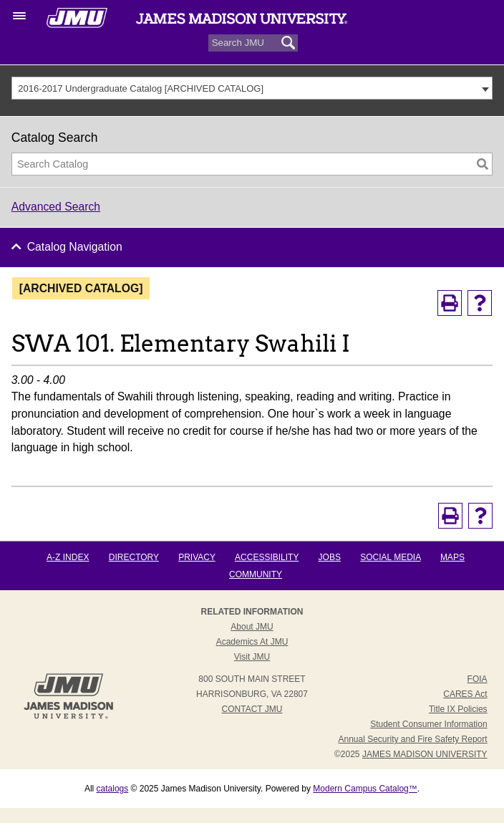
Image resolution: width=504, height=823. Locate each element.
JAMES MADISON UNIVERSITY (425, 754)
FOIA (478, 679)
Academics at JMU (252, 642)
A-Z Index (68, 557)
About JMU (252, 627)
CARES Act (465, 694)
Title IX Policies (458, 709)
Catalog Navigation (75, 247)
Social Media (390, 557)
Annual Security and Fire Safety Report (412, 739)
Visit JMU (252, 657)
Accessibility (267, 557)
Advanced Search (56, 207)
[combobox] (252, 88)
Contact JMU (252, 709)
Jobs (330, 557)
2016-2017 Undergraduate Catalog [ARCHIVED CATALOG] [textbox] (141, 88)
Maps (452, 557)
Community (256, 574)
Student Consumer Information (428, 724)
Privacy (197, 557)
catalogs (113, 789)
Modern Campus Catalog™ (365, 789)
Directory (134, 557)
